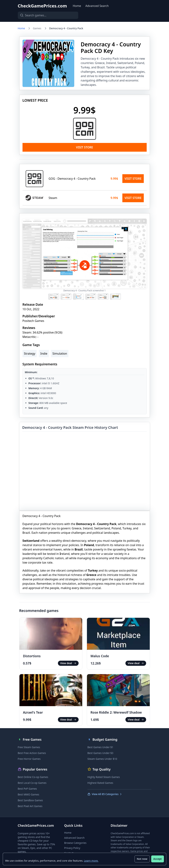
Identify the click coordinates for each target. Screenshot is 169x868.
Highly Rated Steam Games (104, 777)
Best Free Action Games (32, 753)
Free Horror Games (29, 759)
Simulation (60, 354)
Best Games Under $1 (100, 747)
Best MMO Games (28, 794)
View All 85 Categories (105, 794)
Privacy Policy (72, 848)
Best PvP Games (27, 789)
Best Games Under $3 (100, 753)
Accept (157, 859)
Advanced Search (97, 6)
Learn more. (91, 860)
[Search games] (47, 15)
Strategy (30, 354)
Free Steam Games (29, 747)
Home (77, 6)
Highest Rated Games (100, 783)
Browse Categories (75, 843)
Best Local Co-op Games (32, 783)
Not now (142, 859)
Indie (44, 354)
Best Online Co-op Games (33, 777)
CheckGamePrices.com (42, 6)
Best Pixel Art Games (30, 806)
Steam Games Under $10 (102, 759)
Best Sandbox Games (30, 800)
